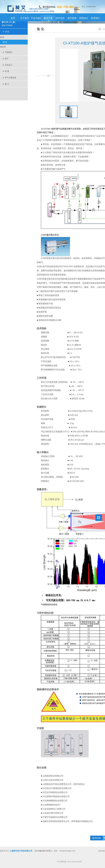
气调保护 (9, 52)
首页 (13, 18)
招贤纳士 (84, 18)
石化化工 (9, 65)
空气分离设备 (10, 78)
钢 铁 (2, 37)
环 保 (7, 71)
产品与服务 (36, 18)
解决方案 (48, 18)
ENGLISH (92, 7)
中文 (83, 7)
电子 (7, 59)
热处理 (3, 47)
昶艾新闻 (72, 18)
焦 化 (5, 42)
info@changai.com (68, 851)
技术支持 (60, 18)
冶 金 (7, 32)
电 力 (7, 84)
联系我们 (95, 18)
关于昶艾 (25, 18)
